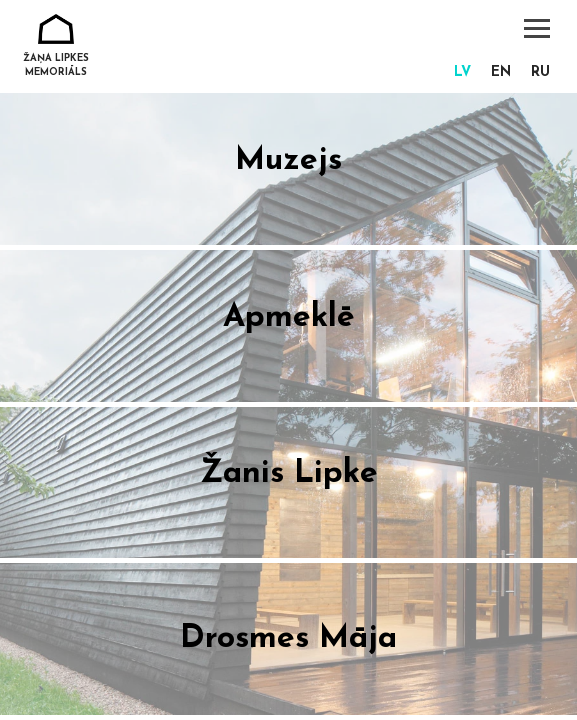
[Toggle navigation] (537, 28)
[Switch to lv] (462, 73)
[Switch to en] (501, 73)
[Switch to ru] (540, 73)
